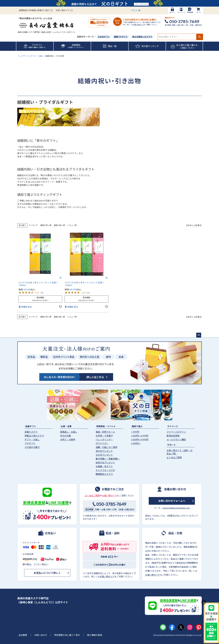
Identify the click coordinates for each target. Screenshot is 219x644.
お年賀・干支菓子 (104, 436)
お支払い (50, 533)
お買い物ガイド (63, 10)
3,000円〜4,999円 (140, 439)
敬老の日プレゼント (105, 463)
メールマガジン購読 (176, 439)
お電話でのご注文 (113, 489)
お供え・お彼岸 (68, 439)
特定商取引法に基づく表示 (67, 635)
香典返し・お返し (69, 432)
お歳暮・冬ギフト (104, 466)
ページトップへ (199, 335)
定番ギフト (31, 426)
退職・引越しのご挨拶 (106, 447)
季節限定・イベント (106, 426)
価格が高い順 (59, 225)
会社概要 (23, 635)
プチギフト (30, 443)
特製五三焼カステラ (34, 436)
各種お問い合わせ (175, 489)
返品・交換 (175, 533)
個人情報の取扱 (95, 635)
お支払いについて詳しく (47, 573)
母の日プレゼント (104, 451)
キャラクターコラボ (105, 470)
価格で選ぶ (137, 426)
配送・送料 (113, 533)
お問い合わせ (41, 635)
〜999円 (135, 432)
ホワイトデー (102, 443)
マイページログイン (176, 432)
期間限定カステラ (104, 474)
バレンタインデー (104, 439)
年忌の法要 (66, 436)
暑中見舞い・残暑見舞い (108, 459)
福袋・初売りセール (105, 432)
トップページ (24, 56)
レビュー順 (72, 225)
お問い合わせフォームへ (172, 501)
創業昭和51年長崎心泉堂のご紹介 (34, 10)
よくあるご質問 (174, 457)
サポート (171, 445)
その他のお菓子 (32, 447)
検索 (200, 37)
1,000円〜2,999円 (140, 436)
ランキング (33, 225)
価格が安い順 (46, 225)
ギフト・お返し (37, 56)
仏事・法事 (66, 426)
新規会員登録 (173, 436)
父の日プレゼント (104, 455)
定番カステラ (31, 432)
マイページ (173, 426)
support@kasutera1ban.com (176, 508)
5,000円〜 (136, 443)
